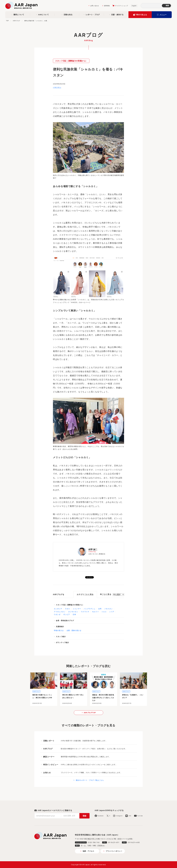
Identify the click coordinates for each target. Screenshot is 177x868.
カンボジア (58, 609)
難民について (19, 15)
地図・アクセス (88, 851)
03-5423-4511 (114, 842)
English (134, 6)
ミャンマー (77, 609)
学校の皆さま (59, 630)
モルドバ (95, 612)
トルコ (104, 612)
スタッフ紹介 (61, 636)
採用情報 (107, 6)
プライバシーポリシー (114, 851)
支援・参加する (117, 15)
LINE (130, 816)
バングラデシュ (90, 609)
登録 (84, 816)
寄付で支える (142, 15)
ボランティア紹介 (62, 642)
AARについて (43, 15)
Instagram (119, 816)
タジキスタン (73, 612)
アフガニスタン (60, 612)
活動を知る (68, 15)
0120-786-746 (94, 842)
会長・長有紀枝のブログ (65, 620)
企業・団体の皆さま (74, 630)
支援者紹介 (60, 626)
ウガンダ (57, 614)
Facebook (101, 816)
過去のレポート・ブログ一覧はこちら (90, 780)
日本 (74, 614)
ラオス (67, 609)
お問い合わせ (95, 6)
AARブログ (16, 21)
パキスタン (57, 87)
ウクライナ (85, 612)
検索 (167, 5)
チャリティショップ (122, 6)
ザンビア (67, 614)
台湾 (100, 609)
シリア (112, 612)
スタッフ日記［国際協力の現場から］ (71, 61)
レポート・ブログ (93, 15)
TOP (7, 21)
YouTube (140, 816)
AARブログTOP (90, 713)
